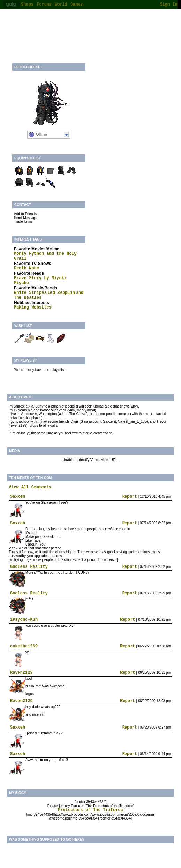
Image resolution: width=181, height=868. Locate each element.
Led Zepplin (61, 293)
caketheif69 (24, 646)
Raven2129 (21, 673)
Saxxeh (18, 497)
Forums (44, 5)
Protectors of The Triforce (90, 810)
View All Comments (30, 487)
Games (77, 5)
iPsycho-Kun (24, 620)
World (61, 5)
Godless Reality (29, 567)
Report (130, 497)
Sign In (168, 5)
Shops (27, 5)
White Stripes (30, 293)
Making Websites (33, 307)
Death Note (26, 268)
